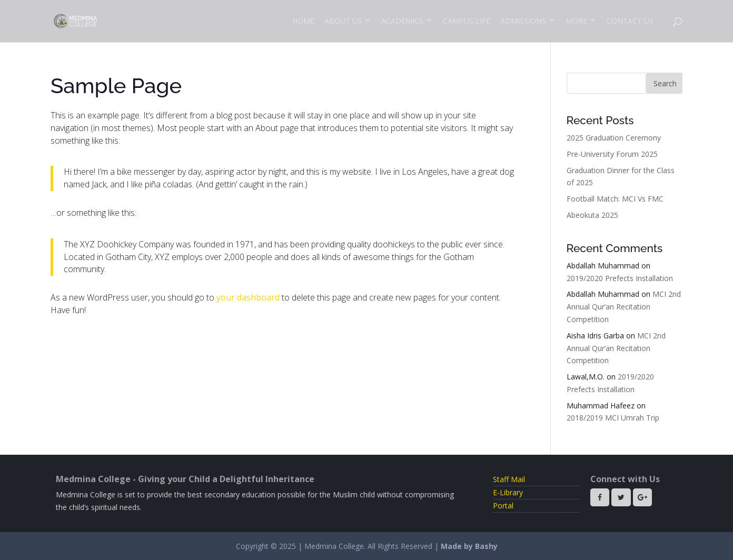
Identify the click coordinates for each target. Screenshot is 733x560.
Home (303, 21)
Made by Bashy (469, 546)
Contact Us (630, 21)
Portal (503, 506)
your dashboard (248, 297)
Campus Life (467, 21)
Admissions (523, 21)
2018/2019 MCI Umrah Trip (613, 418)
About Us (343, 21)
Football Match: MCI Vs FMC (615, 199)
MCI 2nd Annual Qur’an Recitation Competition (624, 307)
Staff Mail (509, 479)
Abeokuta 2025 (592, 215)
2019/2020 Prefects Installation (620, 278)
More (576, 21)
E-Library (508, 492)
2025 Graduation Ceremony (614, 138)
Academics (402, 21)
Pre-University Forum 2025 (612, 154)
